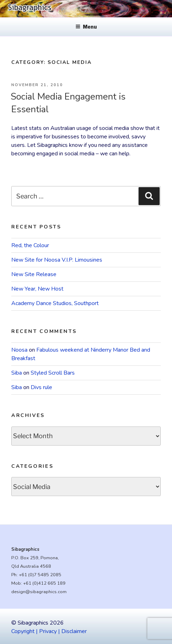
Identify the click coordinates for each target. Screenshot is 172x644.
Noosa (19, 350)
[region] (86, 9)
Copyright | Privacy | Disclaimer (49, 631)
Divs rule (41, 387)
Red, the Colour (30, 245)
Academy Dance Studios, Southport (55, 303)
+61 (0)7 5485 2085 (40, 575)
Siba (17, 373)
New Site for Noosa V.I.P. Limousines (57, 260)
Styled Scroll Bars (53, 373)
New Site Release (34, 274)
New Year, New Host (37, 289)
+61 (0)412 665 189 (44, 583)
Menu (86, 27)
